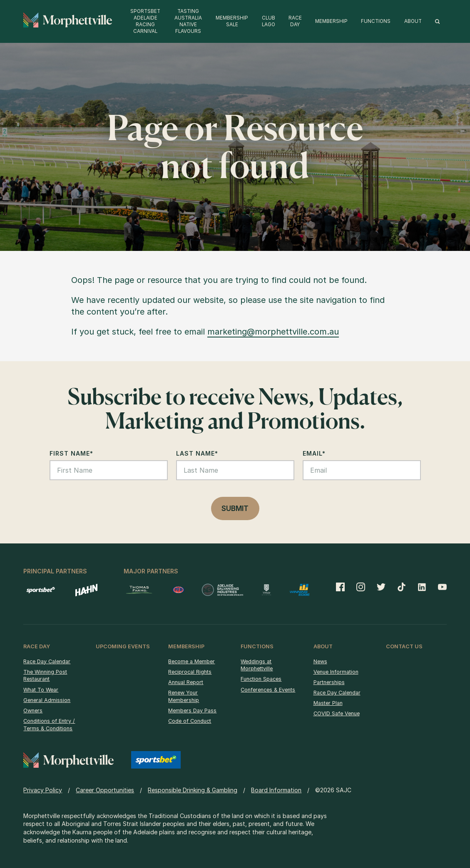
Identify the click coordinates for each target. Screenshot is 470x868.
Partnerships (329, 682)
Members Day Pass (192, 711)
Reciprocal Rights (190, 672)
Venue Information (336, 672)
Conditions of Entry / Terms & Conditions (49, 725)
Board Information (276, 790)
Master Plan (328, 703)
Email (314, 453)
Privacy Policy (43, 790)
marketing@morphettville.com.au (273, 332)
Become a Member (191, 661)
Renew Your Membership (184, 696)
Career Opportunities (105, 790)
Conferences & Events (268, 690)
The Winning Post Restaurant (45, 676)
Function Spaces (261, 679)
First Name (71, 453)
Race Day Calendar (47, 661)
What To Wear (41, 690)
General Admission (47, 700)
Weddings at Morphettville (257, 665)
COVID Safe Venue (337, 713)
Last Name (197, 453)
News (320, 661)
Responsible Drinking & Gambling (193, 790)
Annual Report (186, 682)
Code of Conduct (190, 721)
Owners (33, 711)
